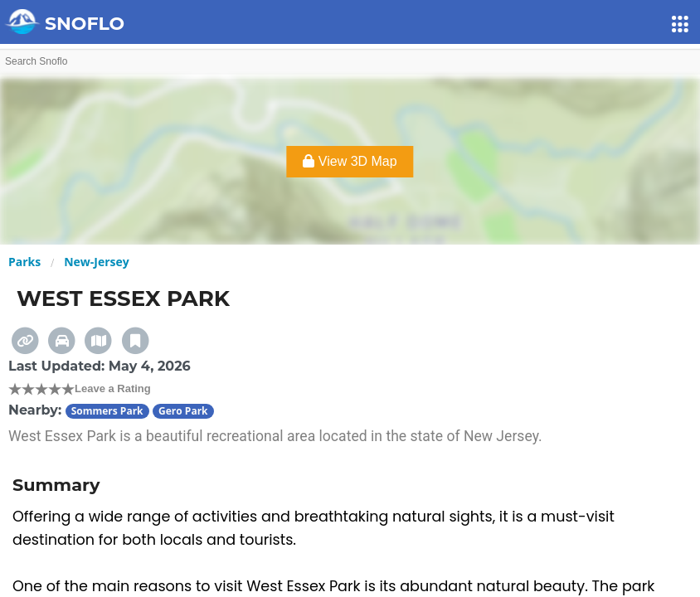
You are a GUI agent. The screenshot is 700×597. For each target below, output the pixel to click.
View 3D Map (350, 161)
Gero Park (183, 411)
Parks (24, 262)
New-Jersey (97, 262)
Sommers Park (107, 411)
